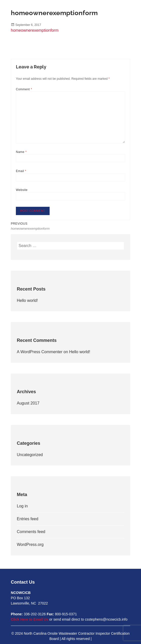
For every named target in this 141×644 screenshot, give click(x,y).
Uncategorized (30, 455)
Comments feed (31, 532)
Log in (22, 506)
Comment (24, 89)
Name (21, 152)
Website (22, 190)
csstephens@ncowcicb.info (106, 619)
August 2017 (28, 403)
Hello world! (27, 300)
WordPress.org (30, 545)
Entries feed (28, 519)
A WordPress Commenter (40, 352)
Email (21, 171)
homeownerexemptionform (35, 30)
